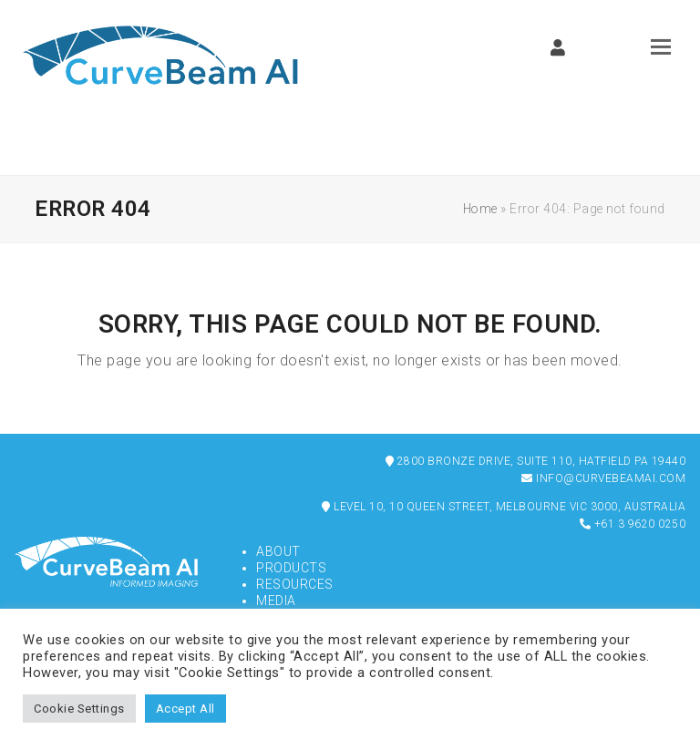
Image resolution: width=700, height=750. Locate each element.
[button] (661, 47)
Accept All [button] (185, 709)
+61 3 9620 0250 (633, 524)
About (278, 551)
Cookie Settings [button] (79, 709)
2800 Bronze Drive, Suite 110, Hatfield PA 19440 (536, 461)
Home (480, 209)
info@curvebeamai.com (603, 478)
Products (291, 568)
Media (276, 601)
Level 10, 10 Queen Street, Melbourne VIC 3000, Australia (504, 507)
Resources (295, 584)
